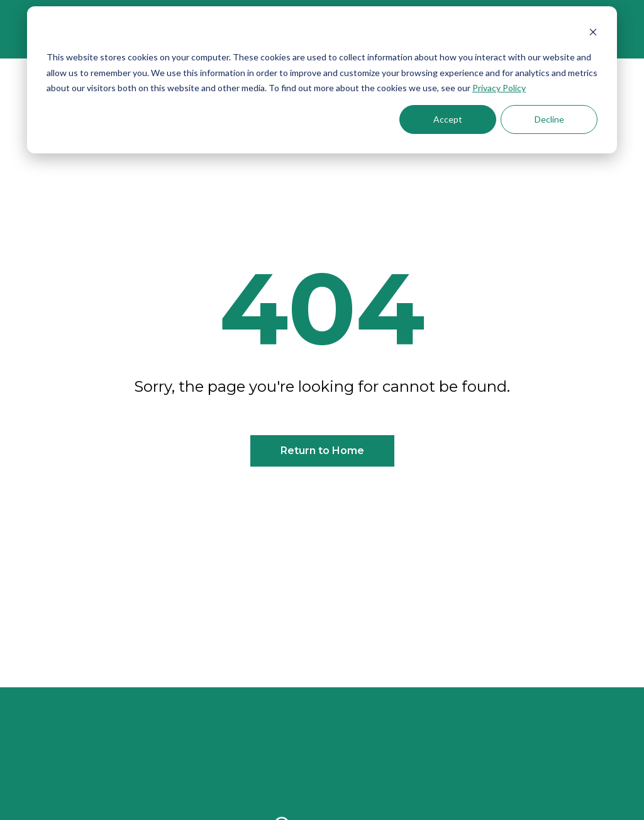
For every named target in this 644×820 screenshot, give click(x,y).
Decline (549, 119)
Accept (448, 119)
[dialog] (322, 80)
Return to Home (322, 451)
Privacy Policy (499, 88)
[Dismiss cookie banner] (593, 34)
